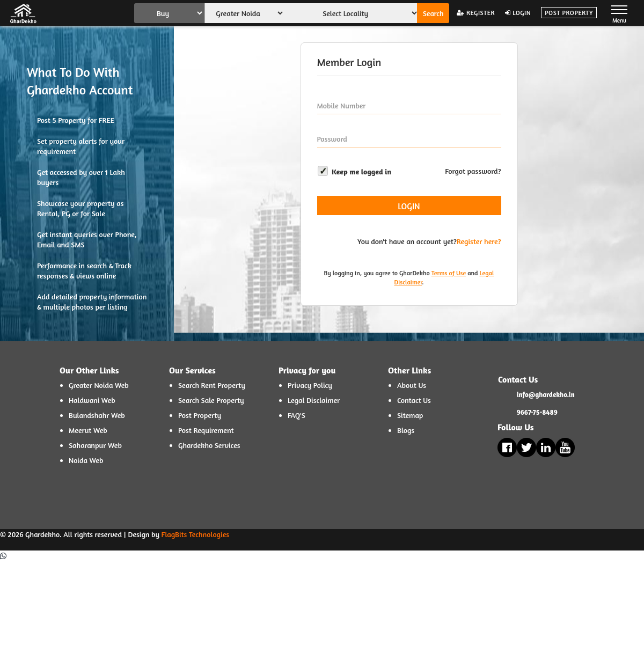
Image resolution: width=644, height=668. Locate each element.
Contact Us (414, 400)
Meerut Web (88, 430)
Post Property (569, 13)
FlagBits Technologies (195, 534)
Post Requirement (206, 430)
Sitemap (410, 415)
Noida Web (86, 460)
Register (476, 13)
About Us (412, 385)
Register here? (479, 241)
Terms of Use (449, 273)
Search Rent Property (212, 385)
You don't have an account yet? (407, 241)
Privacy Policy (310, 385)
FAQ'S (297, 415)
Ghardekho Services (209, 445)
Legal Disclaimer (314, 400)
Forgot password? (473, 171)
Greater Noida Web (99, 385)
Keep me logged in (354, 171)
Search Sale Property (211, 400)
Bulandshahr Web (97, 415)
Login (518, 13)
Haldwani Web (92, 400)
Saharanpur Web (95, 445)
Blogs (406, 430)
